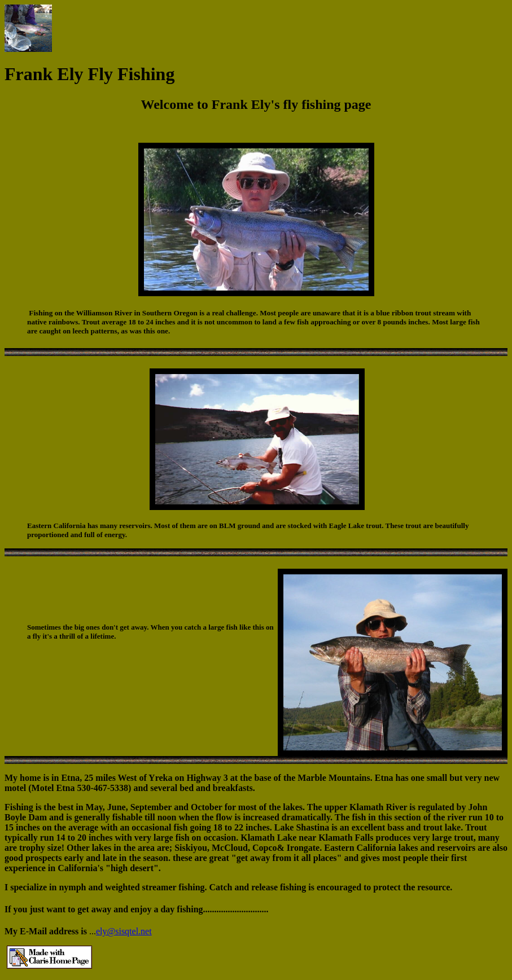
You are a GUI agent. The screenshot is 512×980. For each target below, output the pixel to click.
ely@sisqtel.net (124, 931)
